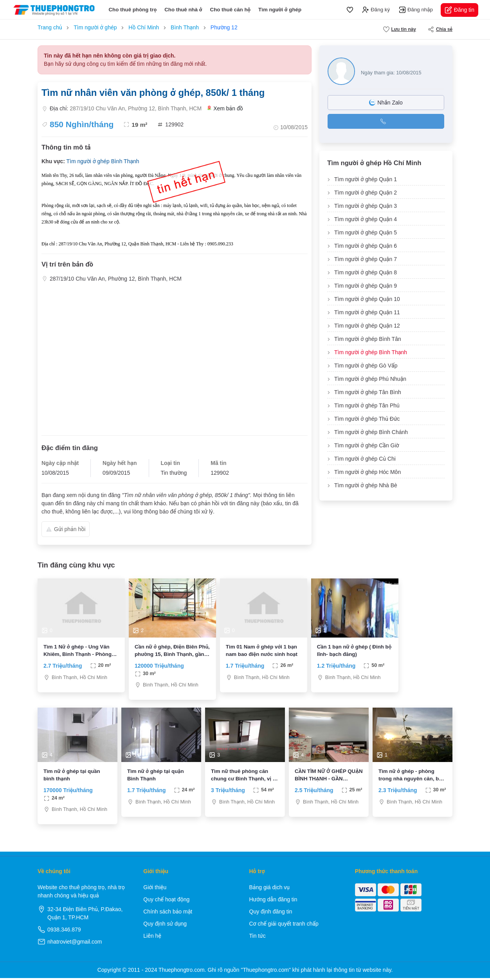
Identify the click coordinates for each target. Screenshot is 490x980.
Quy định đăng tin (271, 913)
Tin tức (258, 938)
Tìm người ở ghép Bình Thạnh (103, 161)
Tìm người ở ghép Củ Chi (365, 459)
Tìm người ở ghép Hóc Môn (367, 472)
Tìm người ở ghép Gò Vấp (366, 366)
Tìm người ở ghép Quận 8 (366, 272)
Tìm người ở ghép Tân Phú (367, 405)
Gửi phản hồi (66, 529)
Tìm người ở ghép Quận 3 (366, 206)
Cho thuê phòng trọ (132, 10)
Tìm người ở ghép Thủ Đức (367, 419)
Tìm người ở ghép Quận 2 (366, 193)
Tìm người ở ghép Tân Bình (368, 392)
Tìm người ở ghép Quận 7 (366, 259)
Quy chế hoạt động (166, 901)
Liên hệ (152, 938)
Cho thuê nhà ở (183, 10)
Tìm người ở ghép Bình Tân (368, 339)
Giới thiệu (155, 889)
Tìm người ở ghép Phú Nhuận (370, 379)
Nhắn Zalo (386, 103)
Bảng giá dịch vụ (270, 889)
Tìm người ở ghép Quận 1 (366, 179)
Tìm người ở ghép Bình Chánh (371, 432)
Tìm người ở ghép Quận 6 (366, 246)
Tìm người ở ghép (280, 10)
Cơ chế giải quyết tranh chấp (284, 926)
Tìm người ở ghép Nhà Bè (366, 485)
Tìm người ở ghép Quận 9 (366, 286)
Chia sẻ (440, 29)
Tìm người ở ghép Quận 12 (367, 326)
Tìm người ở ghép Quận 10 (367, 299)
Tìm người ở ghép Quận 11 (367, 312)
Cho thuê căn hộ (231, 10)
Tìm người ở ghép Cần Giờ (367, 445)
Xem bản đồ (225, 109)
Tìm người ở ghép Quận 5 (366, 232)
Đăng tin (459, 10)
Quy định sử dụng (165, 926)
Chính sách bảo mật (168, 913)
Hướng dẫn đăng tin (273, 901)
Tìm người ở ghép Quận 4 (366, 219)
